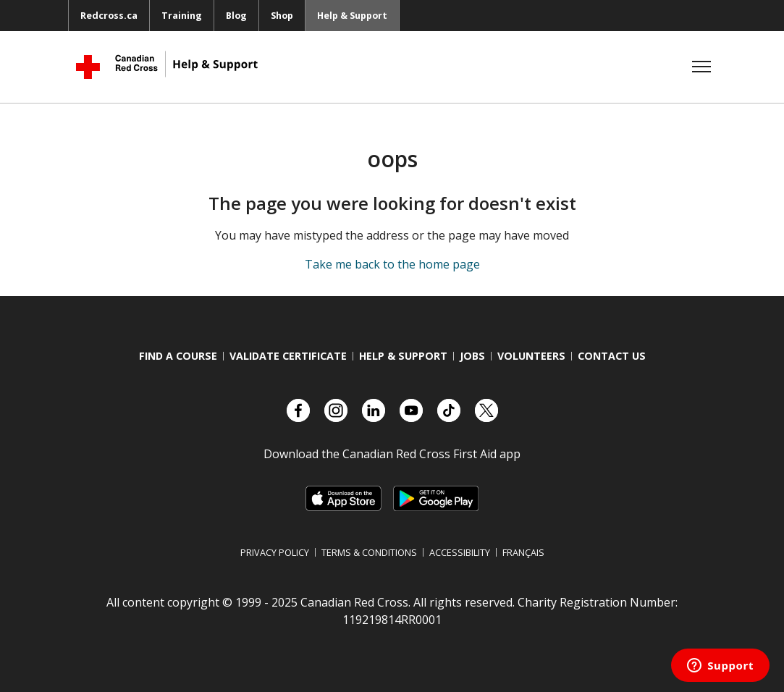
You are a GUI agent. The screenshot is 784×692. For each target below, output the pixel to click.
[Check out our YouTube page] (411, 410)
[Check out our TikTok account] (449, 410)
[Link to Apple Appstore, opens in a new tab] (343, 498)
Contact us (612, 356)
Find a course (178, 356)
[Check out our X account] (486, 410)
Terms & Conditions (369, 552)
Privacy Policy (275, 552)
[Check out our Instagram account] (336, 410)
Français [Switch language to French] (523, 552)
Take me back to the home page (392, 264)
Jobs (472, 356)
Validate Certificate (288, 356)
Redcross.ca (109, 15)
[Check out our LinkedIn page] (374, 410)
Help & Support (352, 15)
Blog (236, 15)
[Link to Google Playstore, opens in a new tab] (436, 498)
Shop (282, 15)
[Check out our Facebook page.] (298, 410)
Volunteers (531, 356)
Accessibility (460, 552)
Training (182, 15)
